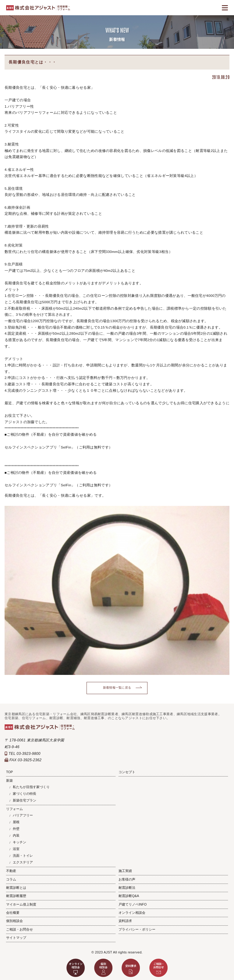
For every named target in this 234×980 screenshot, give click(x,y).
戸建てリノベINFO (133, 904)
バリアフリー (23, 815)
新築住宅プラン (25, 800)
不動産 (11, 871)
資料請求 (125, 921)
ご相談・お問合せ (19, 929)
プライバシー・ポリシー (137, 929)
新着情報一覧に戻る (117, 688)
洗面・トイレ (23, 856)
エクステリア (23, 862)
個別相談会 (14, 921)
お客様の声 (127, 879)
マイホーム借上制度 (21, 904)
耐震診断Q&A (129, 896)
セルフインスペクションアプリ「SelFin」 (40, 447)
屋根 (16, 822)
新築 (9, 780)
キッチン (19, 842)
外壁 (16, 829)
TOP (9, 772)
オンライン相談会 (132, 913)
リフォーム (14, 809)
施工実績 (125, 871)
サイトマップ (16, 938)
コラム (11, 879)
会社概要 (13, 913)
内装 (16, 835)
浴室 (16, 849)
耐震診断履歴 (16, 896)
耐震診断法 (127, 888)
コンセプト (127, 772)
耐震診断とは (16, 888)
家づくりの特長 (25, 794)
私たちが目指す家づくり (31, 787)
